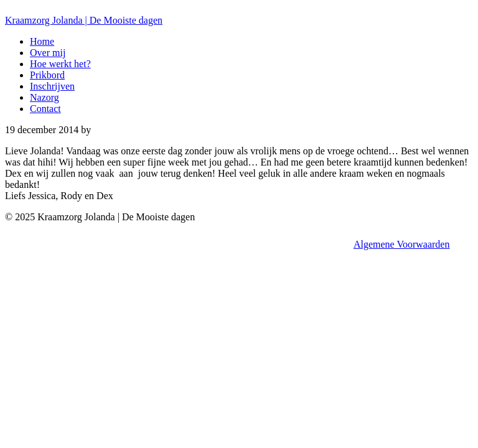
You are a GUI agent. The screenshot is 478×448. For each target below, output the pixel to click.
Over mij (48, 53)
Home (42, 41)
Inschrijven (52, 86)
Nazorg (45, 97)
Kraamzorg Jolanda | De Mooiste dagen (84, 20)
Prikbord (47, 75)
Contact (45, 109)
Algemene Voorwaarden (401, 244)
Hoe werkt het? (60, 64)
